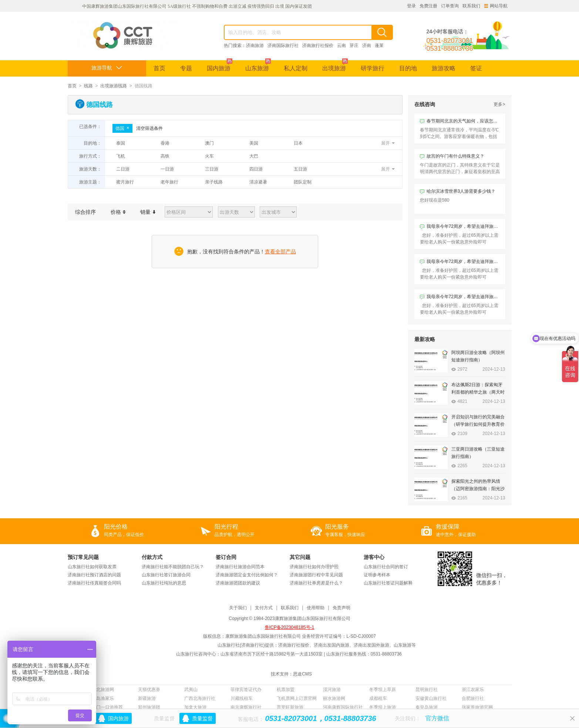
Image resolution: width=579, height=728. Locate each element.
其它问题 (300, 557)
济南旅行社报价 (318, 45)
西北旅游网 (103, 690)
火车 (209, 156)
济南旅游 (255, 45)
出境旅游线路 (114, 86)
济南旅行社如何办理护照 (314, 567)
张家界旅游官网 (477, 707)
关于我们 (238, 608)
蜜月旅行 (125, 182)
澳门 (209, 143)
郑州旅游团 (149, 707)
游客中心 (374, 557)
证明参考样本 (377, 575)
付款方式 (152, 557)
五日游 (300, 169)
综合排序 (85, 212)
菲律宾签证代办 (246, 690)
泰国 (121, 143)
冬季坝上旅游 (383, 707)
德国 (122, 128)
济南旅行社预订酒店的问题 (94, 575)
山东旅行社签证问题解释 (388, 583)
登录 (411, 6)
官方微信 (437, 718)
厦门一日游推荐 (107, 707)
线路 (88, 86)
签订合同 (226, 557)
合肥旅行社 (473, 698)
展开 (386, 143)
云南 (341, 45)
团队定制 (303, 182)
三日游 (212, 169)
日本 (298, 143)
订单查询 (450, 6)
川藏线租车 (242, 698)
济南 (367, 45)
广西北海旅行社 (200, 698)
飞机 (121, 156)
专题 (186, 68)
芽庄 (354, 45)
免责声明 (341, 608)
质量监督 (202, 718)
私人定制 (296, 68)
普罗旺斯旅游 (290, 707)
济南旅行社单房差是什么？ (316, 583)
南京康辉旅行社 (246, 707)
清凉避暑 (258, 182)
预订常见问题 (83, 557)
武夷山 (191, 690)
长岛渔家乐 (103, 698)
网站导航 (496, 6)
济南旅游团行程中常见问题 (316, 575)
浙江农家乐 (473, 690)
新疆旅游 (147, 698)
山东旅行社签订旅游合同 (166, 575)
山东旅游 (258, 66)
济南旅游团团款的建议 (238, 583)
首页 (159, 68)
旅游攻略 (444, 68)
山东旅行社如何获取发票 (92, 567)
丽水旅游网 (334, 698)
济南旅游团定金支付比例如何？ (247, 575)
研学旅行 (373, 68)
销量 (148, 212)
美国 (254, 143)
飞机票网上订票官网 (297, 698)
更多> (499, 104)
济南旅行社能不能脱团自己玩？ (173, 567)
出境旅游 (335, 66)
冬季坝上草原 (383, 690)
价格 (118, 212)
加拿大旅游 (195, 707)
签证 (476, 68)
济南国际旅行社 (283, 45)
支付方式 (264, 608)
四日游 (256, 169)
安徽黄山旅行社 (431, 698)
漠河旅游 (332, 690)
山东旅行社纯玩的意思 (164, 583)
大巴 (254, 156)
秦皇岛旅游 (427, 707)
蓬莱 (379, 45)
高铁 (165, 156)
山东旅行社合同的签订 (386, 567)
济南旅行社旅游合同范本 (240, 567)
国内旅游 (220, 66)
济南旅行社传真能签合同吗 (94, 583)
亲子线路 (214, 182)
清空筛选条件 (149, 128)
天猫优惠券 (149, 690)
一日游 (167, 169)
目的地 (408, 68)
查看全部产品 (280, 252)
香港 (165, 143)
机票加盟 (286, 690)
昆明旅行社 (427, 690)
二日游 (123, 169)
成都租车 (378, 698)
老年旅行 (169, 182)
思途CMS (302, 674)
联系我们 (471, 6)
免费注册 (428, 6)
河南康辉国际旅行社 (343, 707)
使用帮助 (316, 608)
